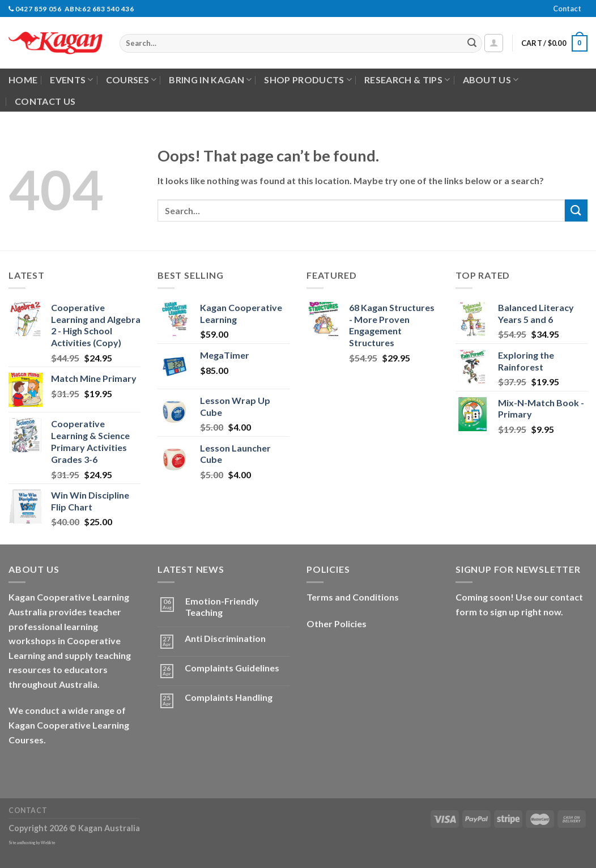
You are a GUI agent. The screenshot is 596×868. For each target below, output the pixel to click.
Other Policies (337, 624)
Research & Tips (407, 80)
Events (71, 80)
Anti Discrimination (225, 638)
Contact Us (45, 101)
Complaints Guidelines (232, 668)
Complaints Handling (229, 697)
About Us (491, 80)
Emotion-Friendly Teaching (222, 606)
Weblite (48, 843)
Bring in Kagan (210, 80)
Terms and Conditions (353, 597)
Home (23, 80)
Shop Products (308, 80)
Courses (131, 80)
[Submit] (472, 44)
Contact (567, 8)
